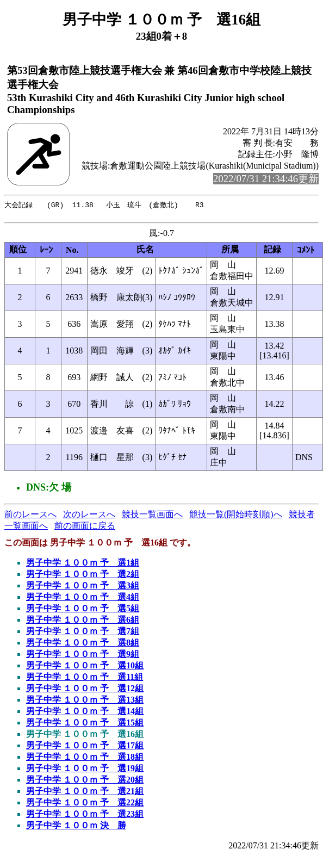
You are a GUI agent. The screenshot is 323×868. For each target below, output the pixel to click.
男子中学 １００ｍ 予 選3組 (83, 588)
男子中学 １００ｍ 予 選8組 (83, 645)
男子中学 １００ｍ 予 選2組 (83, 576)
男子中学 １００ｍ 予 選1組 (83, 565)
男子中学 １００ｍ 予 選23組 (85, 816)
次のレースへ (89, 516)
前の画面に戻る (85, 528)
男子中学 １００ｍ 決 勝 (76, 827)
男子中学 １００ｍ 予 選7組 (83, 633)
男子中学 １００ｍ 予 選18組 (85, 759)
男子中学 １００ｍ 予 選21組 (85, 793)
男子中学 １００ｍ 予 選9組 (83, 656)
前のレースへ (30, 516)
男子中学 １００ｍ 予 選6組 (83, 622)
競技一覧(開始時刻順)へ (236, 516)
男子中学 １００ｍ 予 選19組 (85, 770)
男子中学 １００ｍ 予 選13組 (85, 702)
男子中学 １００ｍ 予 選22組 (85, 805)
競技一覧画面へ (152, 516)
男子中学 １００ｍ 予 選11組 (85, 679)
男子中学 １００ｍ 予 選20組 (85, 782)
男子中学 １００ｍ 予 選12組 (85, 690)
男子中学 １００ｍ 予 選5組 (83, 610)
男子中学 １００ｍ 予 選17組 (85, 748)
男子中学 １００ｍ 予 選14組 (85, 713)
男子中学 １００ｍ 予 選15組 (85, 725)
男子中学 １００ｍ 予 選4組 (83, 599)
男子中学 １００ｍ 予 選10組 (85, 668)
